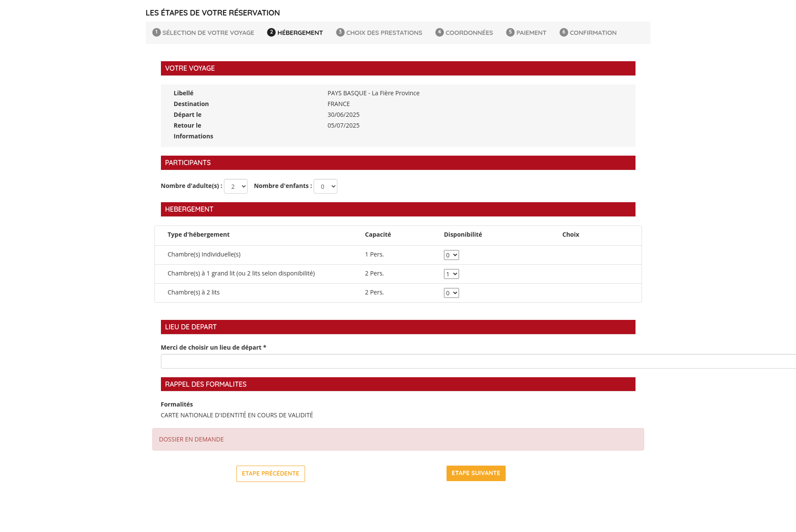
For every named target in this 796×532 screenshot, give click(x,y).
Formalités (177, 404)
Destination (192, 104)
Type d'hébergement (199, 234)
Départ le (188, 114)
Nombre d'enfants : (281, 186)
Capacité (378, 234)
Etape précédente (271, 473)
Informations (194, 136)
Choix (571, 234)
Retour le (188, 125)
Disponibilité (463, 234)
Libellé (184, 93)
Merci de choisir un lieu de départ (214, 347)
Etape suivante (476, 473)
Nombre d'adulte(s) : (192, 186)
